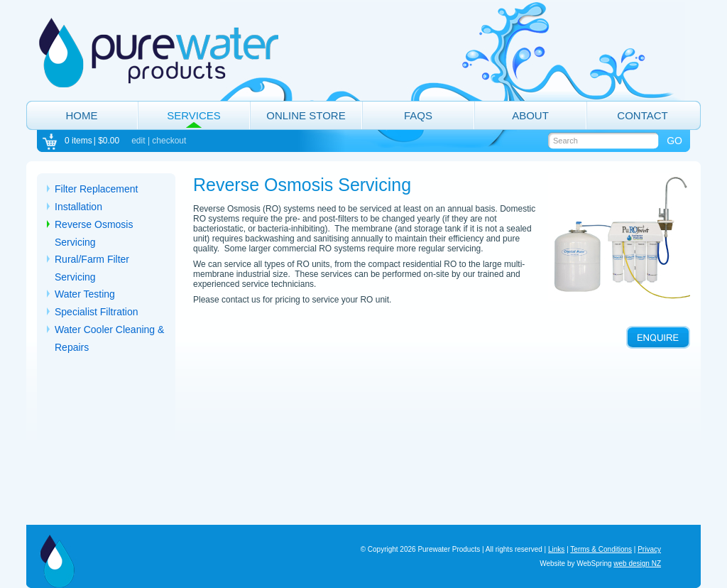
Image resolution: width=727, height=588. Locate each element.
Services (194, 115)
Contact (642, 115)
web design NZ (637, 563)
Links (556, 549)
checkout (169, 141)
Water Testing (85, 294)
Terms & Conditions (601, 549)
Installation (78, 207)
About (530, 115)
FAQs (418, 115)
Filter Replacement (97, 189)
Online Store (306, 115)
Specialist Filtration (97, 312)
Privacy (649, 549)
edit (138, 141)
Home (82, 115)
